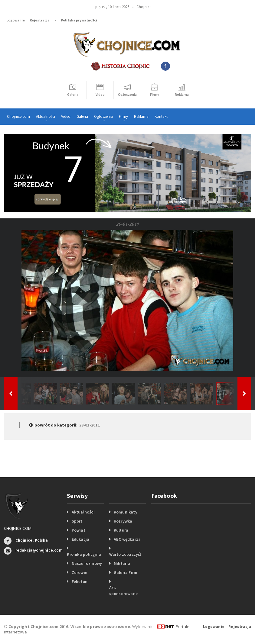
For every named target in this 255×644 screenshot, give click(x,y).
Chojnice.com (18, 116)
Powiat (78, 530)
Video (66, 116)
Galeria (82, 116)
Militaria (122, 563)
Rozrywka (123, 521)
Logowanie (16, 20)
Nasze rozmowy (87, 563)
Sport (77, 521)
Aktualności (83, 512)
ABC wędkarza (127, 539)
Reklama (141, 116)
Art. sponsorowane (124, 591)
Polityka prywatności (79, 20)
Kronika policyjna (84, 554)
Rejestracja (40, 20)
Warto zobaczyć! (125, 554)
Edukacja (81, 539)
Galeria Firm (126, 572)
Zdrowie (79, 572)
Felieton (80, 581)
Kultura (121, 530)
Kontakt (161, 116)
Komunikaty (126, 512)
